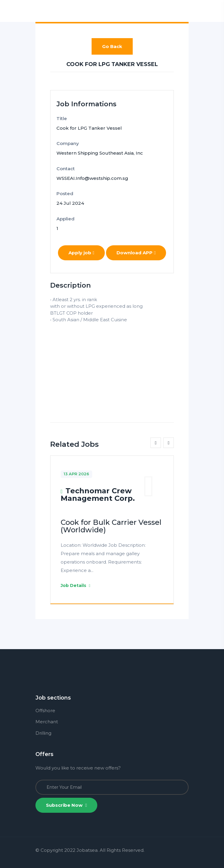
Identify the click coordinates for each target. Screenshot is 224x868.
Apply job (81, 253)
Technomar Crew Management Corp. (98, 494)
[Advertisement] (112, 365)
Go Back (112, 46)
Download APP (136, 253)
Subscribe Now (66, 805)
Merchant (47, 722)
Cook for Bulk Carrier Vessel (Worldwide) (111, 526)
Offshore (45, 711)
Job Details (76, 585)
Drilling (43, 733)
